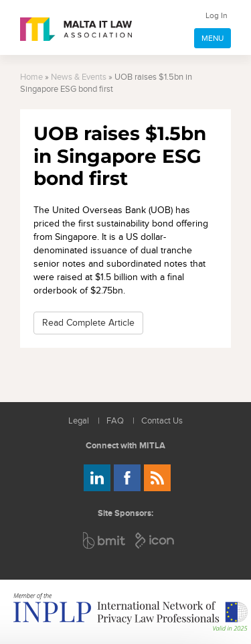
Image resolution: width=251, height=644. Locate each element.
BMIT (105, 540)
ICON (155, 540)
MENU (213, 38)
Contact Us (162, 421)
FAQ (115, 421)
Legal (79, 421)
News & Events (79, 77)
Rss (157, 478)
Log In (217, 15)
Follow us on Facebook (127, 478)
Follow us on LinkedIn (97, 478)
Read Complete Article (88, 323)
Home (31, 77)
